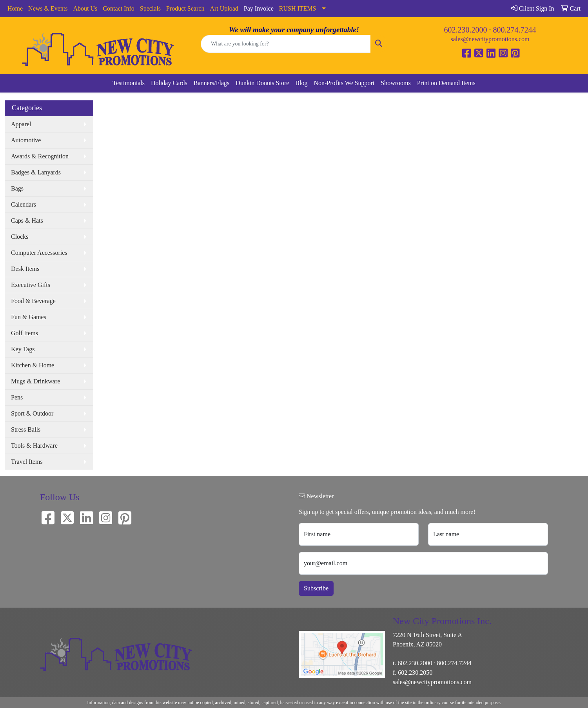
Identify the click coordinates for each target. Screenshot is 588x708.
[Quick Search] (286, 44)
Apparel (21, 124)
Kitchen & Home (33, 365)
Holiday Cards (169, 83)
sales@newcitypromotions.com (490, 39)
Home (15, 8)
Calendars (24, 204)
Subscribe (316, 588)
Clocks (20, 237)
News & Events (48, 8)
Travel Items (27, 462)
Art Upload (224, 8)
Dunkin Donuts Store (262, 83)
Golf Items (24, 333)
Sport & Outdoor (32, 413)
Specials (150, 8)
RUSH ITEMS (298, 8)
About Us (85, 8)
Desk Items (25, 269)
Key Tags (23, 349)
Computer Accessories (39, 253)
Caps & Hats (27, 221)
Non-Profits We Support (344, 83)
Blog (301, 83)
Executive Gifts (31, 285)
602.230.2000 (466, 30)
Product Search (185, 8)
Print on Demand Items (446, 83)
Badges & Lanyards (36, 172)
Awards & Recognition (40, 156)
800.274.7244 (515, 30)
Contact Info (118, 8)
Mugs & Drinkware (35, 381)
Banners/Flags (212, 83)
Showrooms (396, 83)
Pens (17, 397)
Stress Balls (26, 429)
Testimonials (129, 83)
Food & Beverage (33, 301)
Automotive (26, 140)
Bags (17, 188)
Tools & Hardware (34, 446)
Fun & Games (29, 317)
